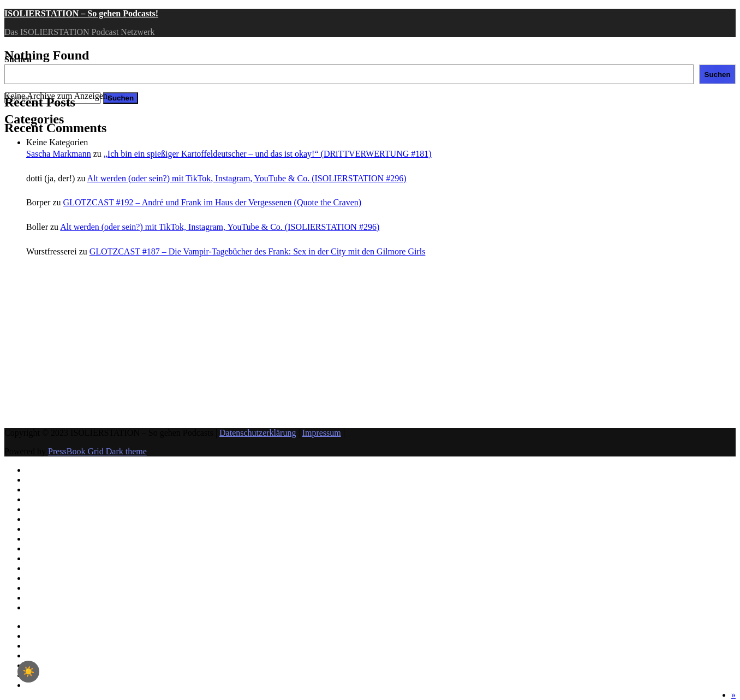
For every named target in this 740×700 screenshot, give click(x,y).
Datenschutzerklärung (258, 433)
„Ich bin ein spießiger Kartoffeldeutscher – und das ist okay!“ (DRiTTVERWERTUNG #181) (268, 154)
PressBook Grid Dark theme (97, 451)
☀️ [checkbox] (28, 672)
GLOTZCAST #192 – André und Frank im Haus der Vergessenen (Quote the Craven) (213, 202)
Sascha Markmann (59, 154)
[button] (733, 695)
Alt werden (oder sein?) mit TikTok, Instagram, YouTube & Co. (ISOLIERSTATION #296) (247, 178)
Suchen (18, 59)
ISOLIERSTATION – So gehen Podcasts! (81, 13)
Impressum (322, 433)
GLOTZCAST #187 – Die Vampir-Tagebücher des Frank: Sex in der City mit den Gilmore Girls (258, 251)
